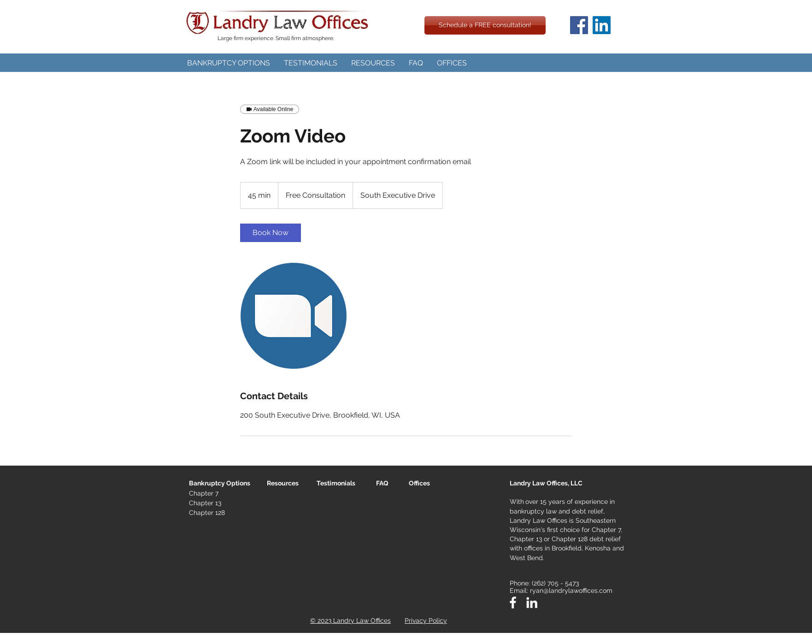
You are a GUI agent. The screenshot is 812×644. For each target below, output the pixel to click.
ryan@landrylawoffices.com (571, 591)
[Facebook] (579, 25)
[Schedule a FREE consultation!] (485, 25)
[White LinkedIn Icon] (532, 603)
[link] (271, 233)
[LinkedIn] (602, 25)
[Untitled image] (294, 316)
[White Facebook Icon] (513, 603)
